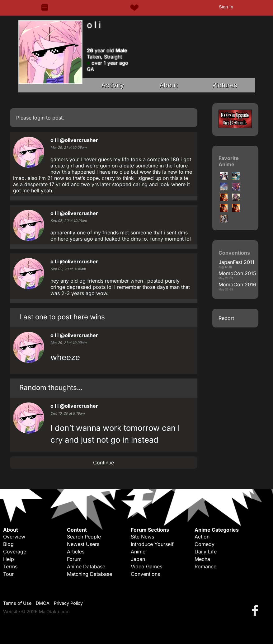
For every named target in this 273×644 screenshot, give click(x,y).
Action (202, 537)
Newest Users (83, 544)
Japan (138, 559)
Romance (205, 566)
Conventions (145, 574)
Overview (14, 537)
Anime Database (86, 566)
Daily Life (206, 552)
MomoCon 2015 (237, 273)
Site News (142, 537)
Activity (113, 85)
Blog (8, 544)
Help (9, 559)
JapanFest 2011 (236, 262)
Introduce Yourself (152, 544)
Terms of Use (17, 603)
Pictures (225, 85)
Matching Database (89, 574)
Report (226, 318)
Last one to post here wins (62, 317)
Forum (74, 559)
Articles (76, 552)
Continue (104, 463)
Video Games (146, 566)
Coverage (15, 552)
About (168, 85)
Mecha (202, 559)
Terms (10, 566)
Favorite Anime (229, 161)
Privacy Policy (68, 603)
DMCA (43, 603)
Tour (8, 574)
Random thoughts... (51, 387)
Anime (138, 552)
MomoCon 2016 (237, 284)
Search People (84, 537)
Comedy (205, 544)
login (39, 118)
